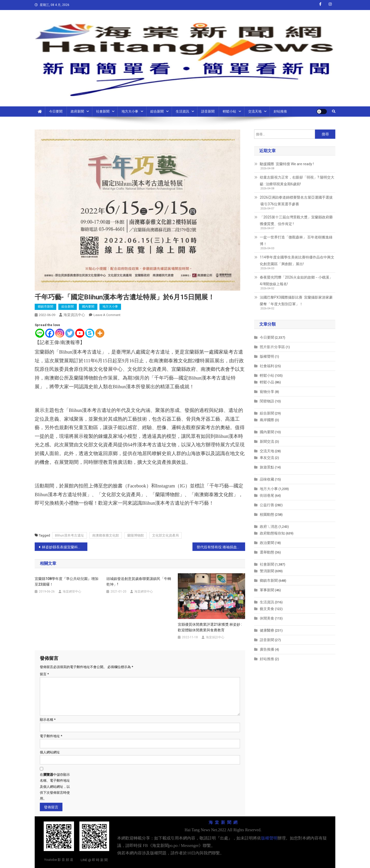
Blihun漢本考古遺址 (70, 535)
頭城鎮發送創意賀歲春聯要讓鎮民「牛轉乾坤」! (139, 581)
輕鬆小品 (267, 382)
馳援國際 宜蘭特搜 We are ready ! (287, 164)
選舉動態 (267, 552)
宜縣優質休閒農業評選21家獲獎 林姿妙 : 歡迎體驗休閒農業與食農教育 (210, 627)
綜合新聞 (157, 111)
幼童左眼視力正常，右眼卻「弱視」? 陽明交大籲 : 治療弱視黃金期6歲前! (297, 181)
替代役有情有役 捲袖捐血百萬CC (221, 547)
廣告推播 (267, 649)
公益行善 (267, 505)
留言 (44, 674)
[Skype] (90, 333)
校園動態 (267, 514)
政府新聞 (77, 111)
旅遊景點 (267, 467)
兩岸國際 (267, 420)
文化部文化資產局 (165, 535)
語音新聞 (208, 111)
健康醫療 (267, 630)
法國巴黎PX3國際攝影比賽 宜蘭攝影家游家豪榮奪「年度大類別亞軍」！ (296, 301)
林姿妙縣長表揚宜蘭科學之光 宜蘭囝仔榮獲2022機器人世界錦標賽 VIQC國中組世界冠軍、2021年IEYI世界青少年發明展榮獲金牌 (65, 547)
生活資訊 (182, 111)
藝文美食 (267, 609)
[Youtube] (80, 333)
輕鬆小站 (229, 111)
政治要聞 (267, 543)
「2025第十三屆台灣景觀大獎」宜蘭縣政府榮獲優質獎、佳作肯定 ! (296, 220)
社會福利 (267, 366)
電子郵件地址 (51, 736)
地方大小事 (130, 111)
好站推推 (280, 111)
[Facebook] (50, 333)
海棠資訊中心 (74, 315)
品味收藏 (267, 479)
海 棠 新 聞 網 (223, 822)
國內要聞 (88, 307)
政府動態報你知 (272, 533)
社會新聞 (103, 111)
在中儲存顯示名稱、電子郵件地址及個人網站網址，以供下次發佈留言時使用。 (55, 787)
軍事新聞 (267, 590)
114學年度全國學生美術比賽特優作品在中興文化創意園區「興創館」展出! (297, 261)
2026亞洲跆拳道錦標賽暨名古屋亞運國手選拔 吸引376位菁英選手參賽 (296, 201)
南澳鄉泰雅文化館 (106, 535)
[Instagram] (60, 333)
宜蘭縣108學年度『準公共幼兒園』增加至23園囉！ (67, 581)
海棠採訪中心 (215, 637)
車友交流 (267, 458)
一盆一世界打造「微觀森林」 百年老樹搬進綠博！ (296, 241)
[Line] (40, 333)
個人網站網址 (50, 752)
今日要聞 (56, 111)
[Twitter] (70, 333)
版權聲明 (267, 356)
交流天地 (255, 111)
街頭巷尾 (267, 495)
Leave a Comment (107, 315)
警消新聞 (267, 571)
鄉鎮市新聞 (45, 307)
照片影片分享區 (272, 347)
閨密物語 (267, 401)
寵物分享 (267, 392)
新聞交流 (267, 441)
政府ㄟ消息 (269, 527)
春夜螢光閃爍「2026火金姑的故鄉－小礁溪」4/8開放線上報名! (296, 281)
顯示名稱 (48, 720)
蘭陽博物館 (136, 535)
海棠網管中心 (72, 592)
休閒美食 (267, 618)
